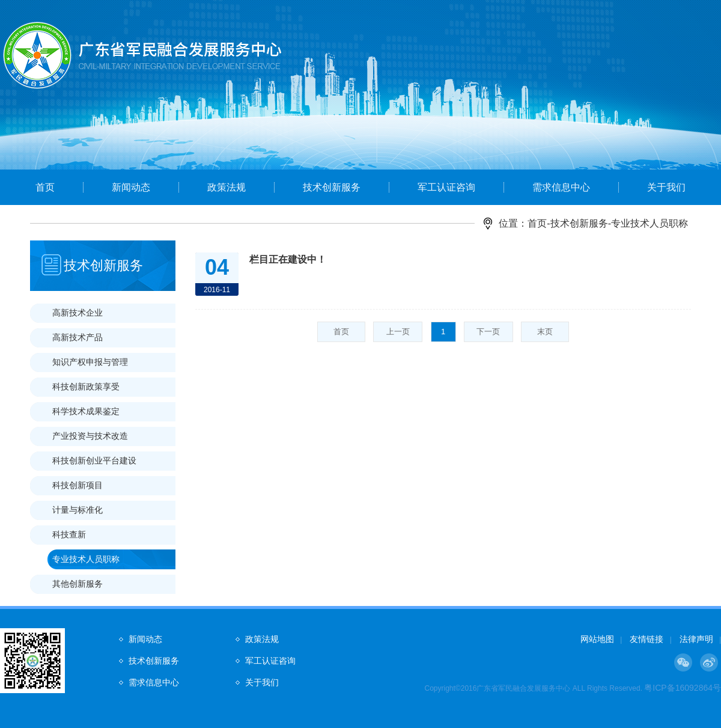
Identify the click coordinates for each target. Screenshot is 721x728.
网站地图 (597, 639)
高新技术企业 (78, 313)
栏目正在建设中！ (288, 259)
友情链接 (646, 639)
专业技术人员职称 (86, 559)
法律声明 (696, 639)
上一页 (398, 332)
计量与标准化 (78, 510)
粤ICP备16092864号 (683, 688)
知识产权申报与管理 (90, 362)
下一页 (488, 332)
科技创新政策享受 (86, 387)
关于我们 (666, 187)
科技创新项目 (78, 485)
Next (670, 106)
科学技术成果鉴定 (86, 411)
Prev (51, 106)
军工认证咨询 (446, 187)
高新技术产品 (78, 337)
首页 (45, 187)
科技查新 (69, 534)
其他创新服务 (78, 584)
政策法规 (227, 187)
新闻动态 (131, 187)
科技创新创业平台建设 (94, 460)
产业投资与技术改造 (90, 436)
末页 (545, 332)
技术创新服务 (332, 187)
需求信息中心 (561, 187)
